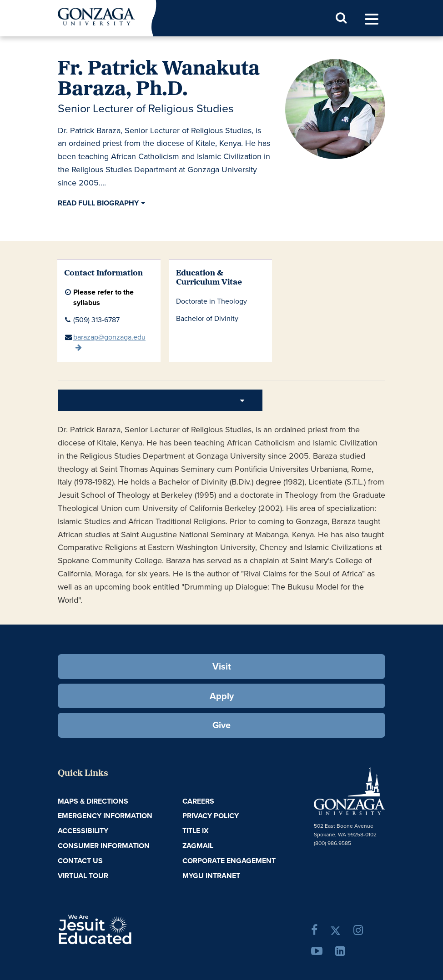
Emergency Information (105, 816)
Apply (222, 696)
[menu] (372, 19)
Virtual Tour (83, 876)
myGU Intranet (211, 876)
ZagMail (198, 846)
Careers (198, 801)
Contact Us (80, 861)
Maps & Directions (93, 801)
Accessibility (83, 831)
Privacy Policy (211, 816)
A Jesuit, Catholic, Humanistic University (124, 929)
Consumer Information (104, 846)
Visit (222, 666)
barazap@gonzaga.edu (109, 337)
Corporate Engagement (229, 861)
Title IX (196, 831)
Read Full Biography (98, 203)
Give (221, 725)
